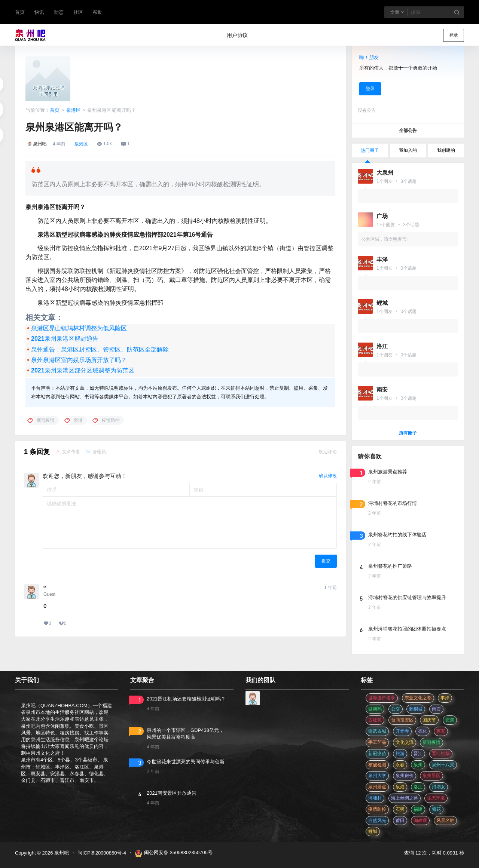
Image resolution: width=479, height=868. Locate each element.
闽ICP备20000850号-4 (102, 853)
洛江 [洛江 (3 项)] (418, 787)
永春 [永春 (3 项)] (400, 765)
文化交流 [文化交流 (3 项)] (405, 742)
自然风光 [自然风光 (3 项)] (377, 821)
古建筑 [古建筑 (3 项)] (375, 720)
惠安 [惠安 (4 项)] (441, 731)
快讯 (39, 12)
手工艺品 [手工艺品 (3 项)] (377, 742)
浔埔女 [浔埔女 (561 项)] (439, 787)
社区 (78, 12)
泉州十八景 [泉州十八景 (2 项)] (443, 765)
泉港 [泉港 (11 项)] (400, 787)
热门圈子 (370, 150)
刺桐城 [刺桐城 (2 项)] (416, 709)
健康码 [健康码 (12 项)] (375, 709)
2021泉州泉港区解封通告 (65, 339)
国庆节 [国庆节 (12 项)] (429, 720)
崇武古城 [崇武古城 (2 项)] (377, 731)
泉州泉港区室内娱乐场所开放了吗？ (79, 360)
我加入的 (408, 150)
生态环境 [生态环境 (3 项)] (436, 798)
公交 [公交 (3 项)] (396, 709)
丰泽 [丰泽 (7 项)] (445, 698)
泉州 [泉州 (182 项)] (418, 765)
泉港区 (74, 110)
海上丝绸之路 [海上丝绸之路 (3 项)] (405, 798)
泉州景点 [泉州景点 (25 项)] (377, 787)
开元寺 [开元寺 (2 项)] (402, 731)
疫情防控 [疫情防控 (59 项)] (377, 809)
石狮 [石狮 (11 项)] (400, 809)
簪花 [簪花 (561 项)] (436, 809)
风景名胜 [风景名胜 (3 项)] (445, 821)
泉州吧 (61, 853)
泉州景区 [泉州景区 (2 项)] (431, 776)
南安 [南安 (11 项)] (436, 709)
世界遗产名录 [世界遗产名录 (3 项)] (382, 698)
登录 (454, 35)
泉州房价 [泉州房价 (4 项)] (405, 776)
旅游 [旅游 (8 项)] (400, 754)
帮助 (98, 12)
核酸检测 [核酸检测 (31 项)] (377, 765)
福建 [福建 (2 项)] (418, 809)
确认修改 (328, 476)
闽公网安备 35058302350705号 (174, 853)
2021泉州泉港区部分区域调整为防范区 (83, 370)
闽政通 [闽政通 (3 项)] (420, 821)
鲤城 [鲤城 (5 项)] (373, 831)
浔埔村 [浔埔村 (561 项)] (375, 798)
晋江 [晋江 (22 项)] (418, 754)
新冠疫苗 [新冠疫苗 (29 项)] (377, 754)
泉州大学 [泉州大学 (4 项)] (377, 776)
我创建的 (446, 150)
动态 (59, 12)
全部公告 (408, 131)
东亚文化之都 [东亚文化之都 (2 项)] (418, 698)
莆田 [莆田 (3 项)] (400, 821)
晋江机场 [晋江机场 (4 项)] (441, 754)
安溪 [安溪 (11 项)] (450, 720)
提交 (326, 561)
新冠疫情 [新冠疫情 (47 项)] (431, 742)
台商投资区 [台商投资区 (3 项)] (402, 720)
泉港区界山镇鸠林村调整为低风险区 (79, 328)
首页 (20, 12)
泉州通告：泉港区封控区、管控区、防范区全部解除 (100, 349)
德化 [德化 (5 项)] (422, 731)
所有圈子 (408, 433)
